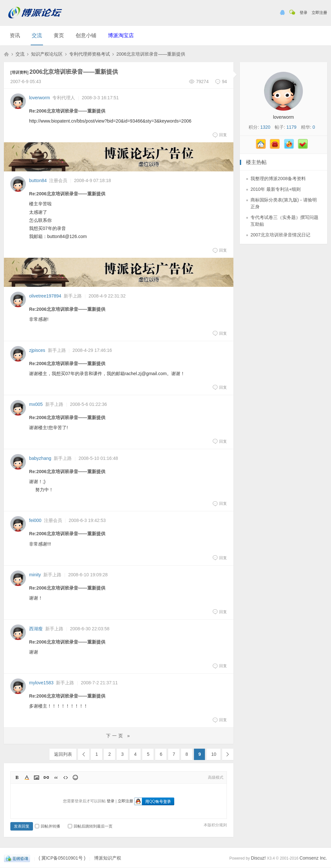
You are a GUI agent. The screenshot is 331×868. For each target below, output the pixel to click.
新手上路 (73, 296)
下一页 (228, 754)
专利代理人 (64, 98)
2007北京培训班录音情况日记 (280, 235)
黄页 (59, 35)
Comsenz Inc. (313, 858)
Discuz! (258, 858)
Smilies (75, 777)
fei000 (35, 520)
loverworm (40, 98)
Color (27, 777)
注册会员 (58, 180)
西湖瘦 (36, 629)
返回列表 (63, 754)
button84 (38, 180)
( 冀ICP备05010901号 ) (62, 858)
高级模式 (216, 777)
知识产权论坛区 (47, 54)
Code (66, 777)
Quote (56, 777)
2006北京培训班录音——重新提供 (151, 54)
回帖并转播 (48, 826)
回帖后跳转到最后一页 (90, 826)
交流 (37, 35)
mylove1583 (41, 683)
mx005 (36, 404)
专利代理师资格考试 (90, 54)
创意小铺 (86, 35)
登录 (304, 13)
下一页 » (119, 736)
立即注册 (319, 13)
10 (214, 754)
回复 (220, 135)
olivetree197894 (45, 296)
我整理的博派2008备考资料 (278, 179)
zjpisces (37, 350)
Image (37, 777)
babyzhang (40, 458)
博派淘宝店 (121, 35)
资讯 (15, 35)
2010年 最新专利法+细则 (276, 189)
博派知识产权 (6, 54)
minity (35, 575)
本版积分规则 (215, 825)
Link (46, 777)
